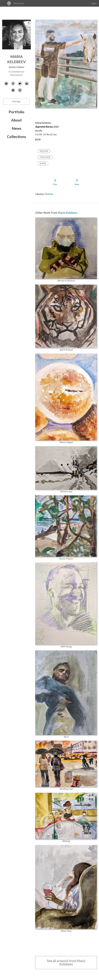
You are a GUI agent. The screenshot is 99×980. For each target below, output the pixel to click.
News (16, 128)
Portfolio (16, 112)
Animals (49, 194)
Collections (16, 137)
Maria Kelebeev (68, 213)
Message (16, 101)
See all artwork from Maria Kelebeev (66, 962)
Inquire (44, 151)
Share (43, 163)
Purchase (45, 157)
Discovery (19, 3)
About (16, 120)
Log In (94, 3)
